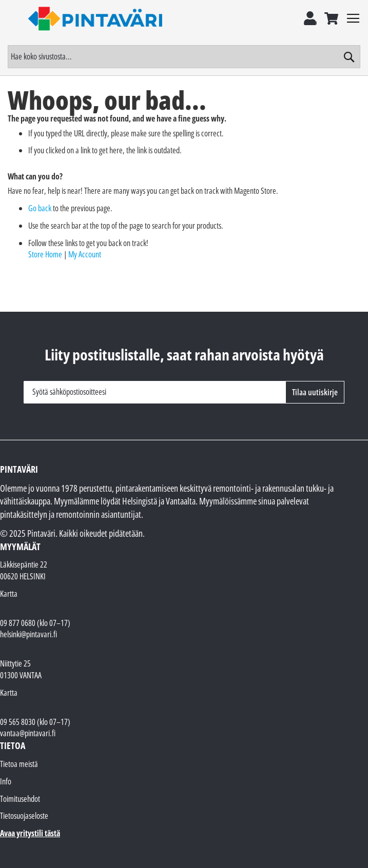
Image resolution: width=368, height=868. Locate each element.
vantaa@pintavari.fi (28, 733)
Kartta (9, 594)
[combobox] (184, 57)
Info (6, 781)
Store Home (45, 254)
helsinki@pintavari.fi (28, 634)
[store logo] (96, 18)
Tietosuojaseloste (24, 816)
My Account (85, 254)
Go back (40, 208)
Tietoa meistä (19, 764)
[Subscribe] (315, 392)
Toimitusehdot (20, 799)
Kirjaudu (310, 17)
